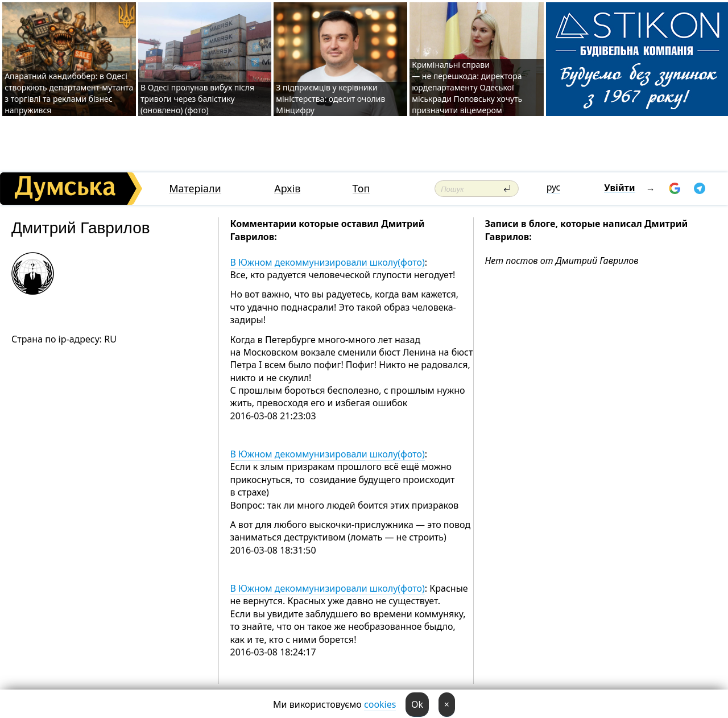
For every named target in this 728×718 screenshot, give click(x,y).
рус (554, 187)
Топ (361, 189)
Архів (287, 189)
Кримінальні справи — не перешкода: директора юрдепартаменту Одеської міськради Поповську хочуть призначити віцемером (467, 87)
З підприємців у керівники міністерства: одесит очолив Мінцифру (330, 99)
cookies (380, 704)
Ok (417, 704)
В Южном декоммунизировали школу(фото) (328, 262)
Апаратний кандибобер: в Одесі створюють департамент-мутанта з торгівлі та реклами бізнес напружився (69, 93)
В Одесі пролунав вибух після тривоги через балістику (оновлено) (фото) (197, 99)
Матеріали (195, 189)
